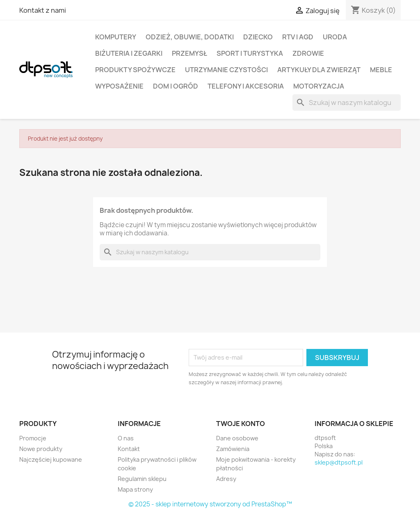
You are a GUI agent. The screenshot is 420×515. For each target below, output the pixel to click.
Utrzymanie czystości (226, 70)
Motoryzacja (319, 86)
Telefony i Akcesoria (246, 86)
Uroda (335, 37)
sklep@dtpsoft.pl (339, 462)
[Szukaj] (347, 103)
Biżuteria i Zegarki (129, 53)
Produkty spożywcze (135, 70)
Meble (381, 70)
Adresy (226, 479)
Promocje (33, 438)
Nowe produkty (41, 449)
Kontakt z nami (43, 10)
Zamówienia (233, 449)
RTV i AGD (298, 37)
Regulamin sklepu (142, 479)
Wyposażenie (119, 86)
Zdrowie (308, 53)
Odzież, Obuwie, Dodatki (190, 37)
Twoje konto (241, 424)
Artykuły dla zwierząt (319, 70)
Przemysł (189, 53)
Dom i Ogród (176, 86)
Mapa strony (135, 489)
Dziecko (258, 37)
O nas (126, 438)
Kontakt (129, 449)
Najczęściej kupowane (51, 459)
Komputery (116, 37)
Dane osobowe (237, 438)
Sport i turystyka (250, 53)
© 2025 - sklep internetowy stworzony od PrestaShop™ (210, 504)
